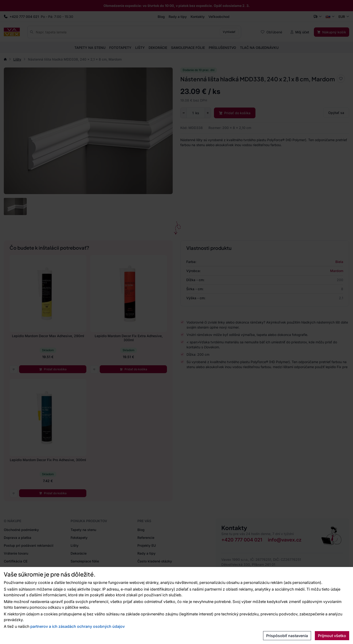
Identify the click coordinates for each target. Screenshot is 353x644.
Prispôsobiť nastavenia (287, 636)
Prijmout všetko (332, 636)
